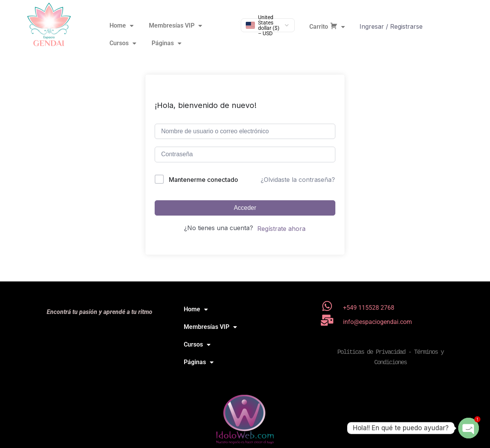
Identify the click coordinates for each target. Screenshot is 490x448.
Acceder (245, 208)
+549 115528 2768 (369, 308)
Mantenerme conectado (203, 180)
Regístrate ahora (281, 229)
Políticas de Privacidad (371, 352)
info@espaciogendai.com (377, 322)
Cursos (123, 43)
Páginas (167, 43)
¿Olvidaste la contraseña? (298, 180)
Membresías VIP (176, 26)
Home (122, 26)
